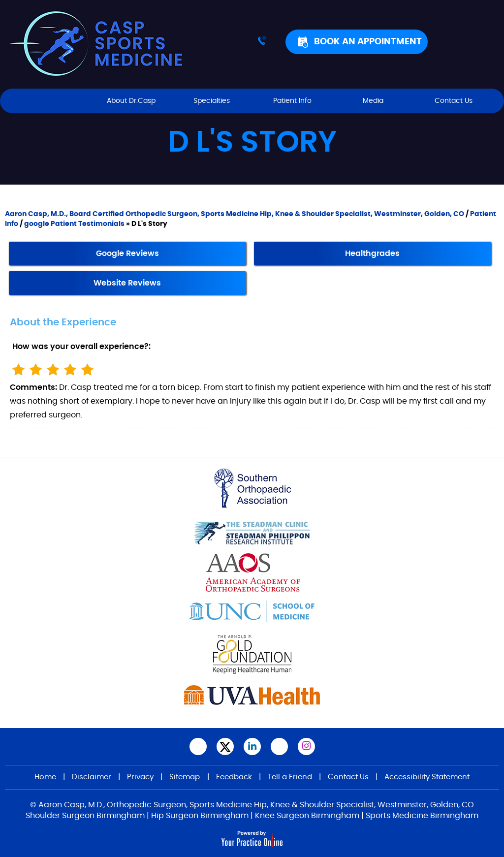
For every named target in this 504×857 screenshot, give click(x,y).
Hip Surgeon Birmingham (200, 816)
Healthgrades (372, 254)
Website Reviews (127, 283)
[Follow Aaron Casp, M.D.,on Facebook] (198, 746)
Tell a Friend (290, 777)
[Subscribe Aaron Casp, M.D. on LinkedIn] (252, 746)
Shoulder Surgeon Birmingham (85, 816)
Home (51, 101)
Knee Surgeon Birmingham (307, 816)
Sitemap (185, 777)
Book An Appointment (368, 42)
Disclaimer (92, 777)
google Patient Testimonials (74, 224)
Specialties (212, 101)
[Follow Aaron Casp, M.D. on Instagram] (306, 746)
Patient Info (292, 101)
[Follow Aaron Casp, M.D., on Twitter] (225, 746)
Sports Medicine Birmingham (422, 816)
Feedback (234, 777)
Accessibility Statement (427, 777)
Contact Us (454, 101)
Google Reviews (127, 254)
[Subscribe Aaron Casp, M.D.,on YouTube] (279, 746)
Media (373, 101)
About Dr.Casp (131, 101)
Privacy (140, 777)
